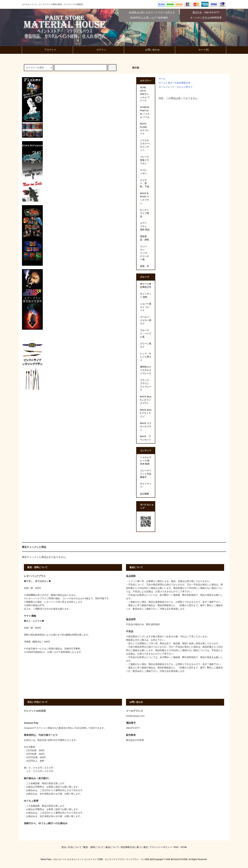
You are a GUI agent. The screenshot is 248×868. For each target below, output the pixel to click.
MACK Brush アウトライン (146, 413)
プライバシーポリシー (161, 847)
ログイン (98, 50)
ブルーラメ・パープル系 (146, 334)
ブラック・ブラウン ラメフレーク (146, 385)
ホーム (162, 79)
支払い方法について (71, 847)
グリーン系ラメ (146, 345)
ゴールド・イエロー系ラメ (146, 320)
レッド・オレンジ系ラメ (180, 87)
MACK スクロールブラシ (146, 427)
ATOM (184, 847)
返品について (112, 847)
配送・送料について (94, 847)
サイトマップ (146, 485)
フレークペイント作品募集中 (146, 474)
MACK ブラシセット (146, 438)
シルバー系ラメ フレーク (146, 307)
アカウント (47, 50)
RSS (176, 847)
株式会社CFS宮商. (179, 859)
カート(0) (200, 50)
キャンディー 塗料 (146, 296)
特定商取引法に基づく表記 (134, 847)
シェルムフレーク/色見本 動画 (146, 461)
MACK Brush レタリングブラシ (146, 400)
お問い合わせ (150, 50)
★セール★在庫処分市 (179, 83)
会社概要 (145, 494)
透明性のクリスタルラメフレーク (146, 370)
